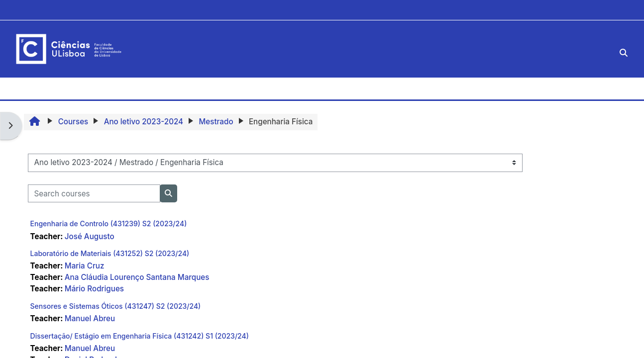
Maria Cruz (85, 266)
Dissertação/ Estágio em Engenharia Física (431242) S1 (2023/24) (140, 336)
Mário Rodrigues (94, 289)
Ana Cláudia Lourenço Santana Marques (137, 277)
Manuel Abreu (90, 318)
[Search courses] (94, 194)
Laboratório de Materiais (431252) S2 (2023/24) (110, 253)
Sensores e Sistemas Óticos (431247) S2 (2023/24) (116, 306)
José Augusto (90, 236)
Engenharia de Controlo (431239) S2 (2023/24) (109, 224)
